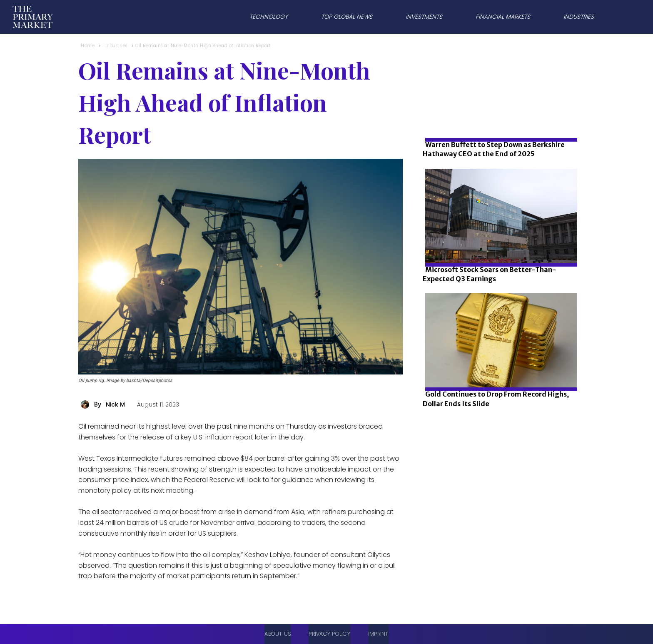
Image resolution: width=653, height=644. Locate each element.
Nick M (115, 404)
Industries (116, 46)
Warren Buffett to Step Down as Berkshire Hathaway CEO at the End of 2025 (494, 149)
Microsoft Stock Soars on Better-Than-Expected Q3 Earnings (489, 274)
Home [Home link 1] (88, 46)
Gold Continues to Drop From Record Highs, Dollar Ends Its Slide (496, 399)
